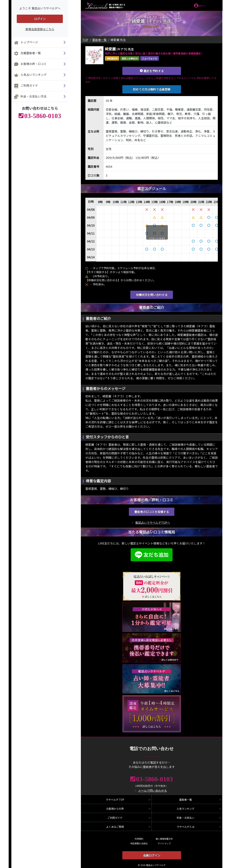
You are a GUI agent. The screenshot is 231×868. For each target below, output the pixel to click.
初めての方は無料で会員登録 (152, 89)
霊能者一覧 (99, 40)
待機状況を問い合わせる (152, 295)
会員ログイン (152, 855)
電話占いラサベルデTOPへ (153, 522)
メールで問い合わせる (152, 791)
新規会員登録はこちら (40, 29)
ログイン (40, 19)
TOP (85, 40)
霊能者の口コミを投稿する (152, 512)
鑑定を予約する (152, 71)
